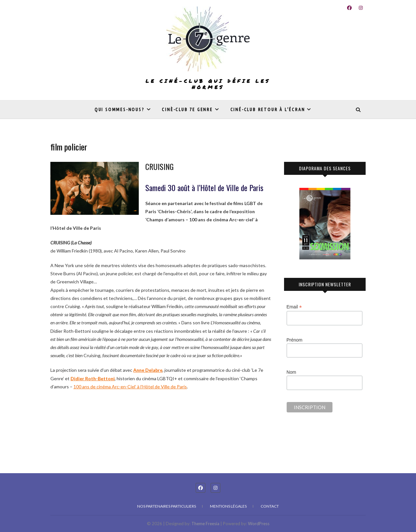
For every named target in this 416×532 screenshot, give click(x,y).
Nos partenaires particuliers (167, 506)
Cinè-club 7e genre (187, 110)
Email (294, 307)
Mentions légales (228, 506)
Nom (292, 372)
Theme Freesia (205, 524)
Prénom (295, 340)
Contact (270, 506)
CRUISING (159, 166)
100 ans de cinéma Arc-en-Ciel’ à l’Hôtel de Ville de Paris (130, 387)
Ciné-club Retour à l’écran (268, 110)
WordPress (259, 524)
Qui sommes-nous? (120, 110)
